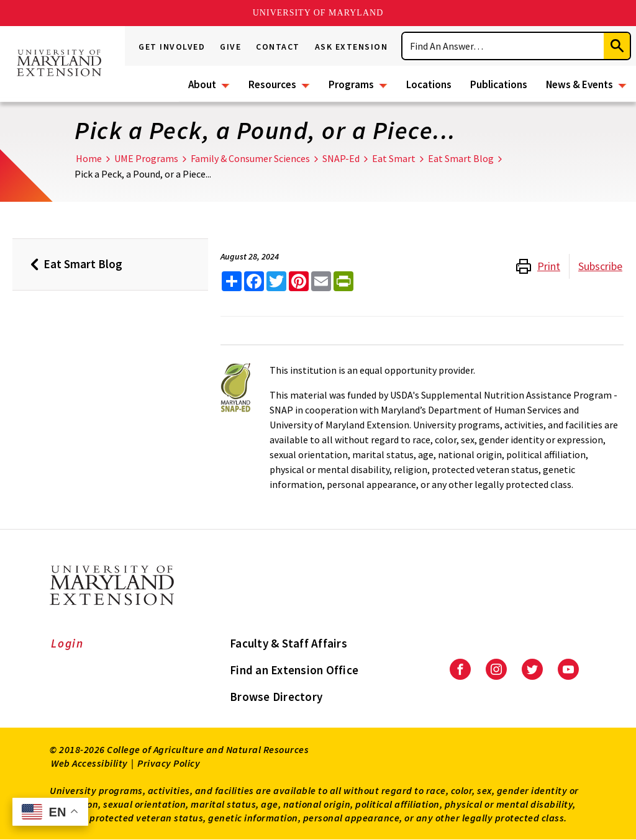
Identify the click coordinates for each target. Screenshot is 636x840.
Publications (499, 84)
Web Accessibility (89, 763)
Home (89, 158)
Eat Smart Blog (461, 158)
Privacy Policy (169, 763)
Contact (278, 47)
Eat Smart (394, 158)
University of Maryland (318, 13)
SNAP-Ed (341, 158)
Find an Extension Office (294, 670)
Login (67, 643)
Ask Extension (352, 47)
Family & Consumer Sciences (250, 158)
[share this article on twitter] (276, 281)
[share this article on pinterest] (299, 281)
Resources (272, 84)
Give (230, 47)
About (202, 84)
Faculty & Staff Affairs (288, 643)
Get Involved (172, 47)
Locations (429, 84)
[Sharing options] (232, 281)
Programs (351, 84)
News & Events (579, 84)
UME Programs (146, 158)
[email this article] (321, 281)
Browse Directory (276, 697)
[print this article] (343, 281)
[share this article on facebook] (254, 281)
